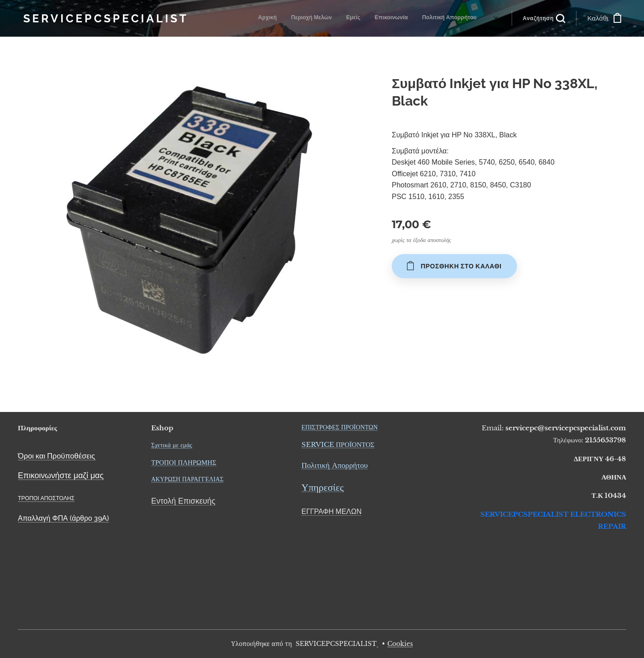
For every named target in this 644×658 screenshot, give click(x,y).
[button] (544, 18)
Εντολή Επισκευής (183, 501)
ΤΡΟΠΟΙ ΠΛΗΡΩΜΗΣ (184, 462)
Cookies (400, 644)
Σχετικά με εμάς (172, 445)
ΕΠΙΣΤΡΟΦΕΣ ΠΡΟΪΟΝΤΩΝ (340, 427)
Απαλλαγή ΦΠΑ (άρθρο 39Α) (64, 518)
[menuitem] (298, 18)
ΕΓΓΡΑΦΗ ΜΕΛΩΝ (332, 512)
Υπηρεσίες (322, 488)
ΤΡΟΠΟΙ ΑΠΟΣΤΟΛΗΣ (46, 498)
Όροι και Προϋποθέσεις (57, 456)
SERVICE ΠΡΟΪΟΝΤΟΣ (338, 444)
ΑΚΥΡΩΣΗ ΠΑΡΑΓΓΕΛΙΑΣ (187, 479)
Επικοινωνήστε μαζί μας (61, 475)
